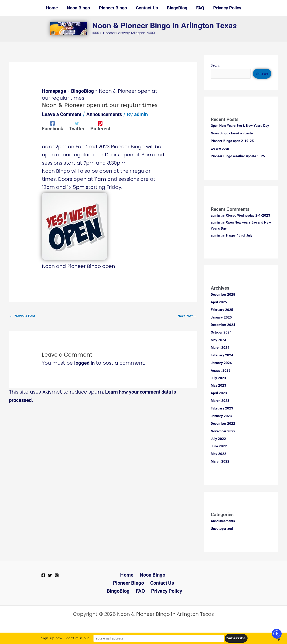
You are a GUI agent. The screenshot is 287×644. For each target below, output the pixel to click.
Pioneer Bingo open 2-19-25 (232, 141)
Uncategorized (222, 529)
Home (109, 575)
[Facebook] (53, 126)
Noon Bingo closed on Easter (232, 133)
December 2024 (223, 325)
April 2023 (219, 393)
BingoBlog (83, 91)
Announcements (104, 114)
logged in (84, 363)
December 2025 (223, 295)
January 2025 (221, 318)
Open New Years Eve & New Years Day (240, 126)
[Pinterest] (100, 126)
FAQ (172, 583)
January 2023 (221, 416)
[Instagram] (57, 575)
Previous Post (22, 316)
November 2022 (223, 431)
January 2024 (221, 363)
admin (215, 215)
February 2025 (222, 310)
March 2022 (220, 461)
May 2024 (219, 340)
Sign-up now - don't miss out (103, 638)
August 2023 (221, 371)
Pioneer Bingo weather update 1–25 (238, 156)
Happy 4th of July (239, 236)
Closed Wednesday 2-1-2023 (248, 215)
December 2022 (223, 424)
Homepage (54, 91)
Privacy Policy (145, 591)
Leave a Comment (62, 114)
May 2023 (219, 386)
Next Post (187, 316)
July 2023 (218, 378)
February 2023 (222, 409)
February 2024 (222, 356)
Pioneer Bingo (167, 575)
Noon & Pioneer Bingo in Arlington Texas (164, 26)
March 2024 (220, 348)
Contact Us (123, 583)
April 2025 (219, 303)
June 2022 (219, 446)
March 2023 (220, 401)
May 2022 (219, 454)
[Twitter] (77, 126)
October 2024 (221, 333)
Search (216, 65)
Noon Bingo (133, 575)
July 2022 (218, 439)
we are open (220, 149)
